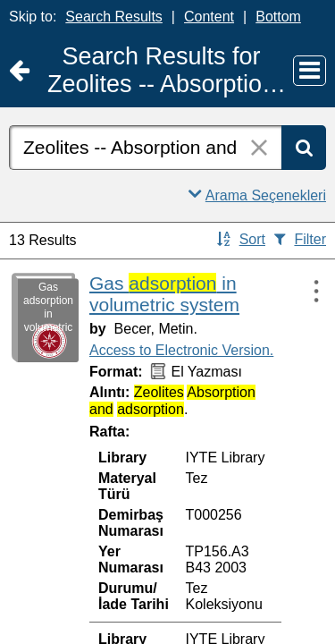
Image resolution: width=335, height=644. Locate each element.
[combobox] (145, 148)
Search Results (114, 17)
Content (209, 17)
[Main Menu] (310, 71)
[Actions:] (308, 291)
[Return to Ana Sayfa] (19, 71)
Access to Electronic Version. (181, 350)
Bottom (278, 17)
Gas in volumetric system (164, 294)
